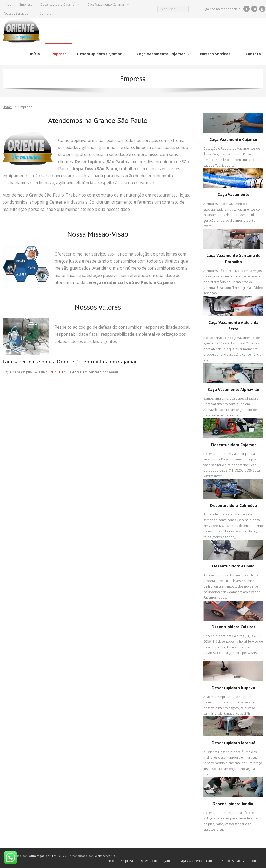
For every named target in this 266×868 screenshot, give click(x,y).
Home (7, 107)
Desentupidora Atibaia (233, 566)
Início (8, 5)
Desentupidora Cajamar (58, 5)
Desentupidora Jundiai (233, 803)
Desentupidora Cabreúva (234, 505)
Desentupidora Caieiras (234, 626)
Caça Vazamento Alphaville (234, 389)
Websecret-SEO (106, 855)
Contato (45, 13)
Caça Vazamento (234, 194)
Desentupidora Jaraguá (234, 742)
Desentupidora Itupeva (233, 687)
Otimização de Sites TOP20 (48, 855)
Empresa (26, 5)
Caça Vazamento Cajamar (106, 5)
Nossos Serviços (16, 13)
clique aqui (59, 372)
